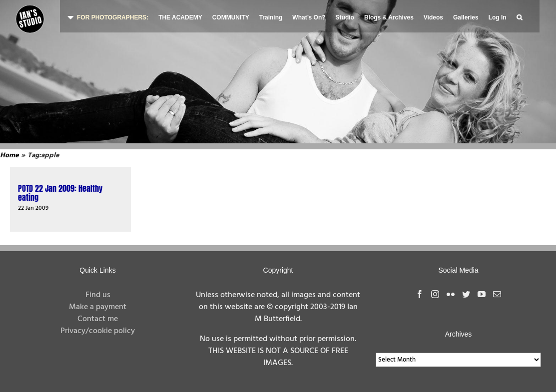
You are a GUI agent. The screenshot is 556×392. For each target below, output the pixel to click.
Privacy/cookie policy (98, 331)
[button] (519, 16)
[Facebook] (420, 294)
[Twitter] (466, 294)
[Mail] (497, 294)
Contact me (98, 319)
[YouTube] (482, 294)
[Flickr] (451, 294)
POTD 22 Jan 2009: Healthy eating (60, 193)
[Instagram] (435, 294)
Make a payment (98, 307)
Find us (98, 295)
